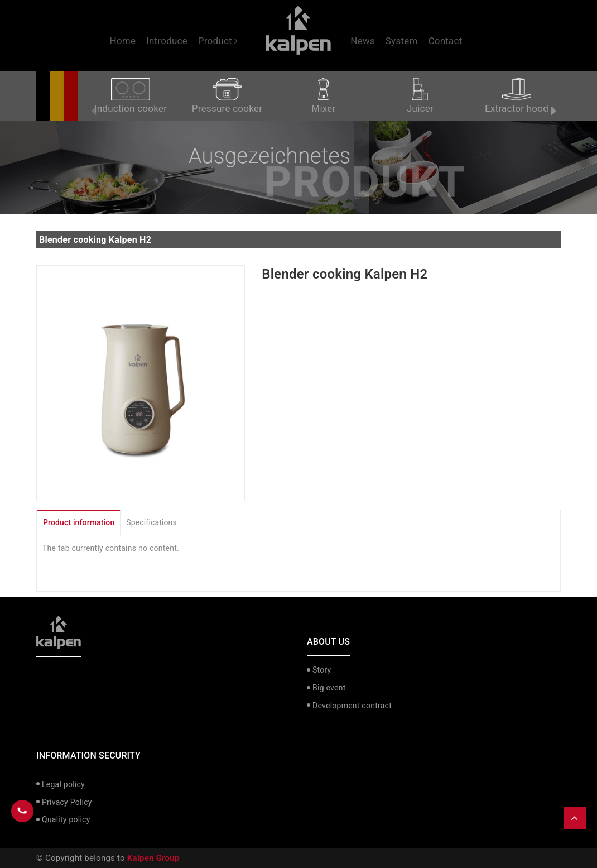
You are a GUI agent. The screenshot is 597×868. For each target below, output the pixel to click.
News (363, 41)
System (402, 41)
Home (123, 41)
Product (218, 41)
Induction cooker (131, 96)
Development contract (352, 706)
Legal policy (63, 784)
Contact (445, 41)
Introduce (167, 41)
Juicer (420, 96)
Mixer (323, 96)
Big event (329, 688)
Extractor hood (517, 96)
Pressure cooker (227, 96)
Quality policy (66, 819)
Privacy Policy (67, 802)
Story (322, 670)
